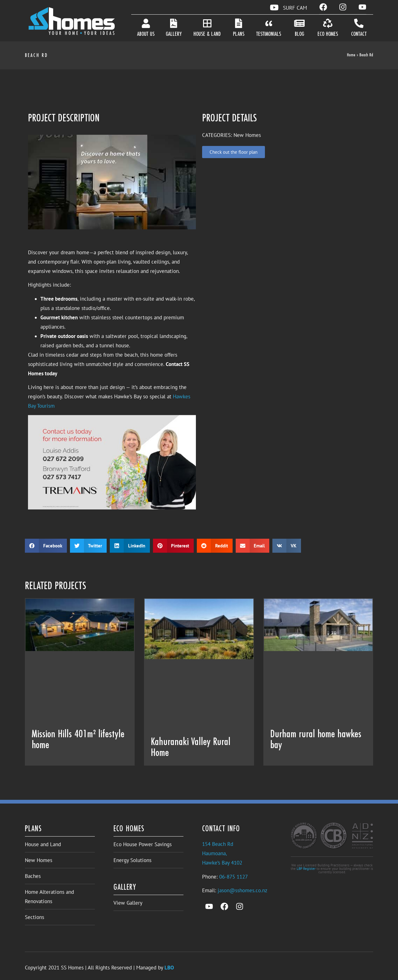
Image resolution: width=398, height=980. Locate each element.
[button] (46, 546)
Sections (35, 917)
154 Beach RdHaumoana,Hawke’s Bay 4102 (222, 853)
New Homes (39, 860)
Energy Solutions (132, 860)
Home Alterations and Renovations (49, 897)
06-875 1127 (234, 877)
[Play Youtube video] (112, 182)
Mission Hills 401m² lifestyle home (78, 740)
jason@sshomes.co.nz (243, 890)
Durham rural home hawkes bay (316, 740)
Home (351, 55)
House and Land (43, 844)
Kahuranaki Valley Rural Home (191, 748)
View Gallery (128, 903)
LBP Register (306, 869)
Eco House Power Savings (143, 844)
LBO (169, 968)
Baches (33, 876)
